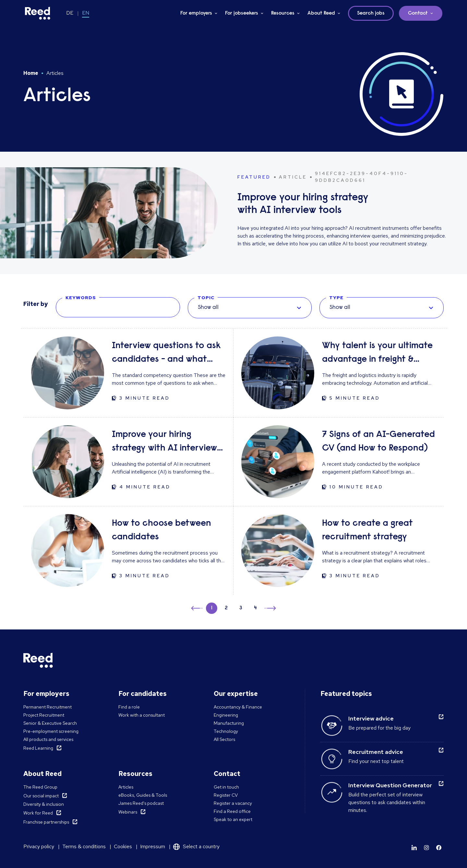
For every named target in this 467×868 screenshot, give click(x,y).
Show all (208, 308)
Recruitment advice (376, 752)
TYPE (336, 298)
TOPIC (206, 298)
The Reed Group (40, 787)
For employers (196, 13)
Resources (283, 13)
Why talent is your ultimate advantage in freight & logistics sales (377, 354)
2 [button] (226, 608)
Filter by (36, 304)
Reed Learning (38, 748)
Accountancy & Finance (238, 707)
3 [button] (241, 608)
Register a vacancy (233, 803)
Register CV (226, 795)
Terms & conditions (84, 846)
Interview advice (371, 718)
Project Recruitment (44, 715)
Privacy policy (39, 846)
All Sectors (224, 739)
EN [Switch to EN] (86, 13)
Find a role (129, 707)
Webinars (128, 812)
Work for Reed (38, 813)
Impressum (153, 846)
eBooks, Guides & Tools (143, 795)
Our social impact (41, 796)
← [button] (197, 607)
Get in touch (226, 787)
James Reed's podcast (141, 803)
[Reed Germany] (38, 13)
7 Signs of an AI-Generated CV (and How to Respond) (378, 441)
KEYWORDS (81, 298)
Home (31, 73)
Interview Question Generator (390, 785)
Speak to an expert (233, 819)
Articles (126, 787)
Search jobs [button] (371, 13)
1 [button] (212, 608)
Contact (418, 13)
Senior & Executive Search (50, 723)
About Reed (321, 13)
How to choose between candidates (162, 530)
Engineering (226, 715)
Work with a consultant (142, 715)
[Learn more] (414, 848)
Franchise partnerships (46, 822)
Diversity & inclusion (44, 804)
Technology (226, 731)
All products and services (48, 739)
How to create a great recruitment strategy (367, 530)
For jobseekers (242, 13)
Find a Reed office (232, 811)
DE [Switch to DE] (70, 13)
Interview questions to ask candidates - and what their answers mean (166, 354)
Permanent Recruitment (48, 707)
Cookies (123, 846)
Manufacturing (229, 723)
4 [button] (255, 608)
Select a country (201, 846)
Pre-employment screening (51, 731)
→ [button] (270, 609)
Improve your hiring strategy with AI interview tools (164, 443)
